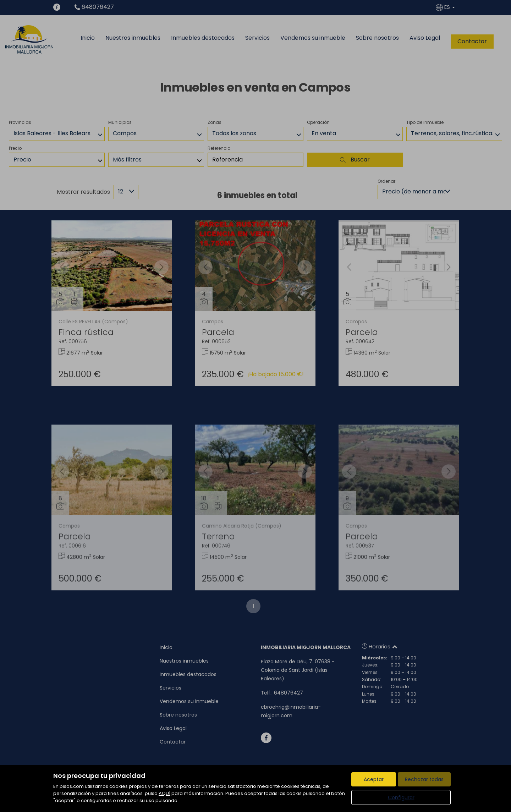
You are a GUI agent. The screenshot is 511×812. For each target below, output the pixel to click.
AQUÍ (164, 793)
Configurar (401, 797)
